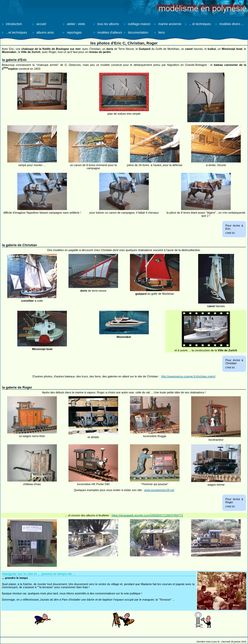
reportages (74, 33)
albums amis (45, 33)
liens (162, 33)
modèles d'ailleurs (110, 33)
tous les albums (108, 24)
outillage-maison (139, 24)
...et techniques (16, 33)
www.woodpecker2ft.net (159, 490)
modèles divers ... (231, 24)
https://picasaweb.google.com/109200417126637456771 (147, 515)
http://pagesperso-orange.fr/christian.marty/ (188, 376)
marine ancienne (170, 24)
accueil (41, 24)
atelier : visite (76, 24)
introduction (14, 24)
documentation (138, 33)
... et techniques (200, 24)
